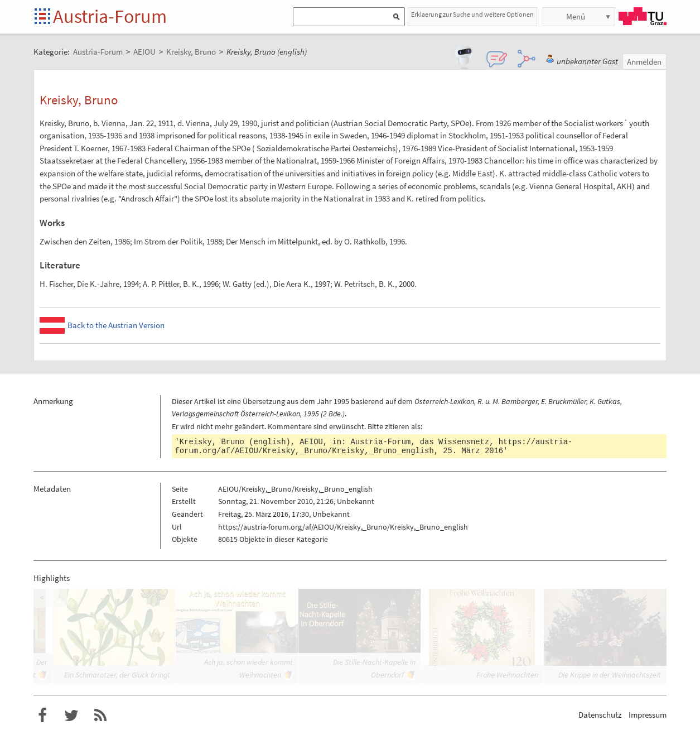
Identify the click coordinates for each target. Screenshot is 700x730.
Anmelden (644, 62)
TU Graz (643, 16)
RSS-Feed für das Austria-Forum (100, 715)
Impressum (648, 715)
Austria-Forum (110, 16)
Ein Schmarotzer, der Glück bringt (117, 675)
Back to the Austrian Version (116, 325)
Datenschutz (600, 715)
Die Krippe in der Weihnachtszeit (610, 675)
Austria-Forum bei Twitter (71, 715)
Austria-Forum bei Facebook (42, 715)
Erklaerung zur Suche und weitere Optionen (472, 14)
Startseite (43, 17)
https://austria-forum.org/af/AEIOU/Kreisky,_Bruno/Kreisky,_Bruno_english (374, 446)
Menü (576, 16)
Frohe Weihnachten (507, 675)
